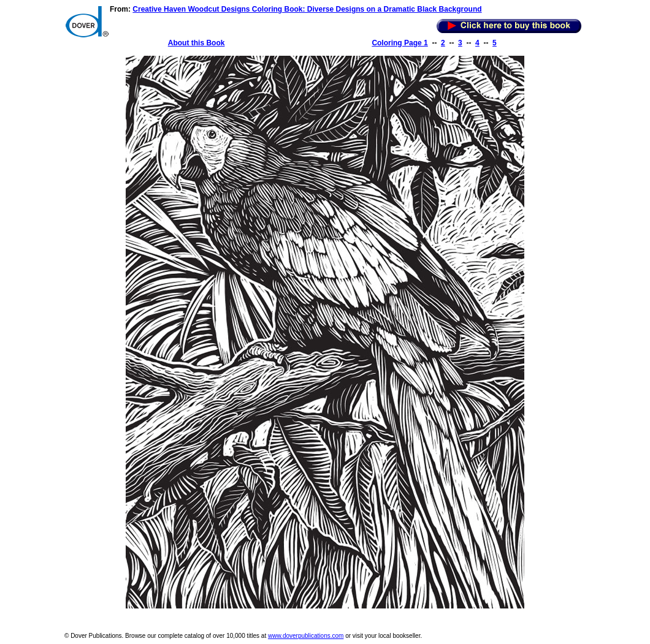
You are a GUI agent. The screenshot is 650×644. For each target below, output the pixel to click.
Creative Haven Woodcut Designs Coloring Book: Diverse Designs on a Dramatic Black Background (307, 9)
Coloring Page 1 (400, 43)
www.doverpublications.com (306, 636)
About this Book (197, 43)
